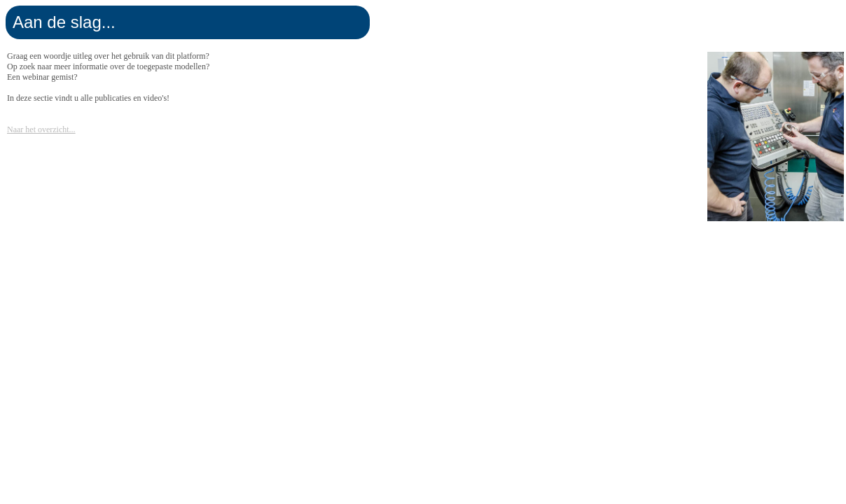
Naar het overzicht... (41, 129)
